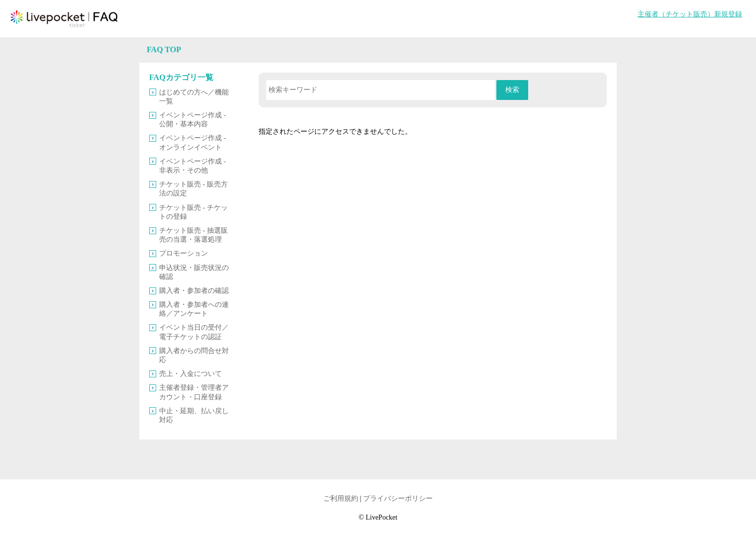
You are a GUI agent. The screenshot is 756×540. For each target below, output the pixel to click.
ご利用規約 (341, 498)
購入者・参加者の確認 (194, 291)
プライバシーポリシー (398, 498)
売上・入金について (190, 374)
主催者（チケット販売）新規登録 (690, 14)
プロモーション (184, 253)
